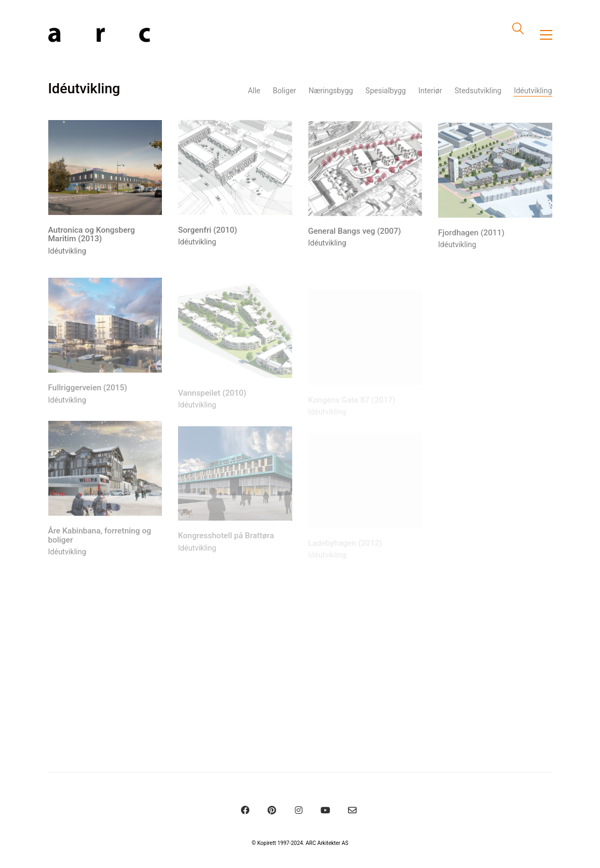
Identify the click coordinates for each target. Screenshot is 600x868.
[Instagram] (299, 810)
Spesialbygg (386, 91)
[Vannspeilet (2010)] (235, 339)
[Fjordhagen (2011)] (495, 174)
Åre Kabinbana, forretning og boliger (100, 542)
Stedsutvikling (478, 91)
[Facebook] (245, 810)
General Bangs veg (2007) (355, 233)
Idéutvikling (533, 91)
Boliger (285, 91)
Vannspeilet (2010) (212, 401)
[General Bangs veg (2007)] (365, 171)
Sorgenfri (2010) (208, 231)
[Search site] (518, 29)
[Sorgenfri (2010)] (235, 169)
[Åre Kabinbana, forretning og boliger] (105, 475)
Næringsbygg (331, 91)
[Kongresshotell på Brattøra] (235, 482)
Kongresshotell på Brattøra (226, 544)
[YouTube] (325, 810)
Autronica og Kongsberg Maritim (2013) (92, 235)
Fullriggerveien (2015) (88, 394)
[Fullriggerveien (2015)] (105, 332)
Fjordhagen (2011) (471, 237)
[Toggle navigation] (546, 35)
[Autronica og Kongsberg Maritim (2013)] (105, 168)
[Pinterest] (272, 810)
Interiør (430, 91)
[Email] (352, 810)
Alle (254, 91)
